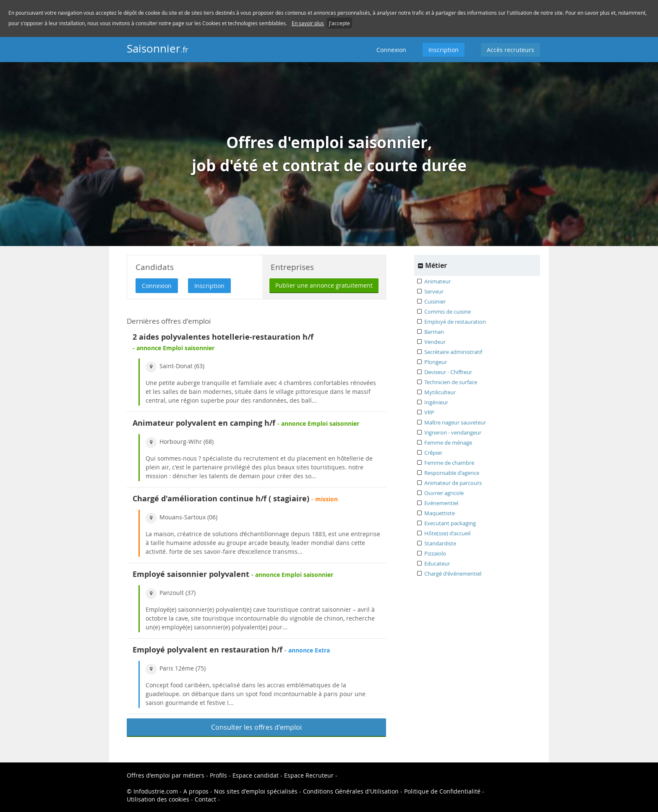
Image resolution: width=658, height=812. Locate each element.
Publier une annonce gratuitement (324, 285)
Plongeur (436, 362)
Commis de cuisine (448, 312)
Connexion (391, 50)
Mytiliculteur (440, 392)
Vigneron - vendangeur (453, 432)
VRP (429, 412)
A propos (196, 791)
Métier (436, 265)
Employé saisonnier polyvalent (191, 574)
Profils (218, 775)
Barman (434, 332)
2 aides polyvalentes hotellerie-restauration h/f (223, 337)
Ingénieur (436, 402)
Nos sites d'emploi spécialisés (256, 791)
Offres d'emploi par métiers (166, 775)
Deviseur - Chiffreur (448, 372)
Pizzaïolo (435, 553)
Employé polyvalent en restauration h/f (208, 650)
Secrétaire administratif (453, 352)
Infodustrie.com (156, 791)
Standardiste (440, 543)
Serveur (434, 291)
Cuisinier (435, 301)
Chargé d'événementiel (453, 574)
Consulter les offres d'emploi (256, 727)
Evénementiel (441, 503)
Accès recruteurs (510, 50)
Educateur (437, 563)
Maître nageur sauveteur (455, 422)
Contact (205, 799)
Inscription (444, 50)
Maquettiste (440, 513)
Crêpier (433, 453)
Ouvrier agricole (444, 493)
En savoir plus (308, 23)
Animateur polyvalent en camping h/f (204, 423)
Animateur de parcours (453, 483)
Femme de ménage (448, 443)
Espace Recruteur (309, 775)
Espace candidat (256, 775)
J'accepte (339, 23)
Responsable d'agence (452, 473)
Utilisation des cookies (158, 799)
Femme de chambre (449, 463)
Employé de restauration (455, 322)
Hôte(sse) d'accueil (447, 533)
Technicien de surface (451, 382)
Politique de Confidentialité (442, 791)
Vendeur (435, 342)
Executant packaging (450, 523)
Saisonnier (158, 48)
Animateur (437, 281)
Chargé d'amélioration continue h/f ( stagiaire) (221, 499)
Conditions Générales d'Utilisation (351, 791)
